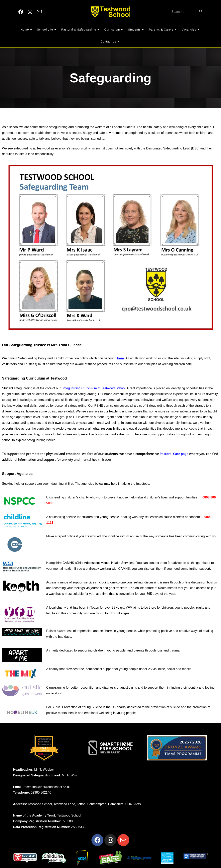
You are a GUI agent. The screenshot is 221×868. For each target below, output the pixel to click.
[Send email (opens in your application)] (39, 12)
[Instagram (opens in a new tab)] (30, 12)
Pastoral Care (170, 454)
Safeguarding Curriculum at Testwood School (93, 388)
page (184, 454)
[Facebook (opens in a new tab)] (21, 12)
